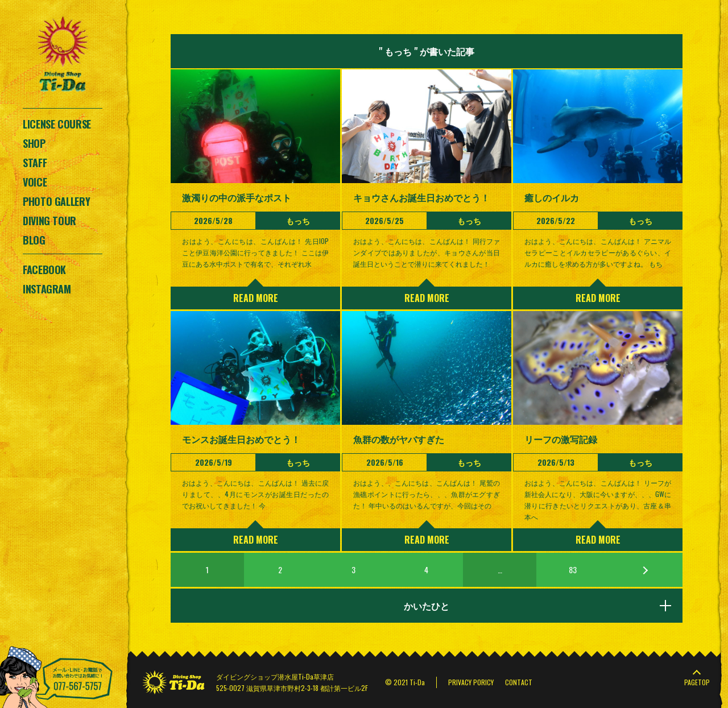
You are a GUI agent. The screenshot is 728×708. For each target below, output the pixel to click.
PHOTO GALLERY (56, 201)
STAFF (35, 163)
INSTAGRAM (47, 289)
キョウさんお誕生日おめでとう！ (421, 197)
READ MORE (256, 298)
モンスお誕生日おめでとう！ (241, 439)
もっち (298, 220)
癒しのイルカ (552, 197)
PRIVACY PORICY (471, 682)
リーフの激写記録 (561, 439)
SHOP (34, 143)
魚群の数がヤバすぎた (399, 439)
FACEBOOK (44, 270)
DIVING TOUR (49, 221)
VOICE (35, 182)
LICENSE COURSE (57, 124)
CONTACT (519, 682)
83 (573, 570)
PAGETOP (697, 682)
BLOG (34, 240)
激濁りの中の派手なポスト (237, 197)
